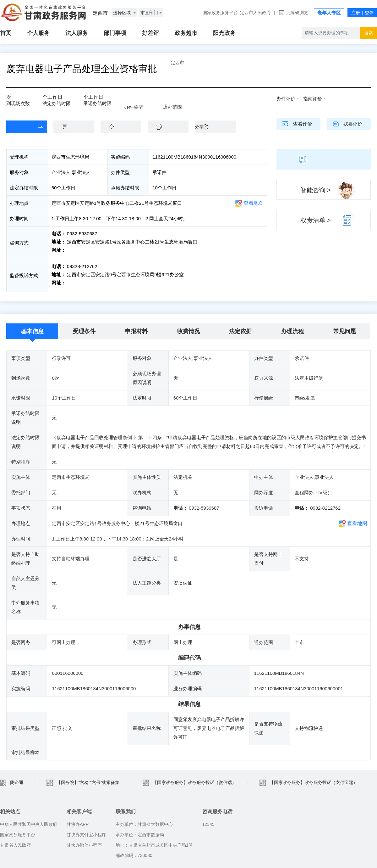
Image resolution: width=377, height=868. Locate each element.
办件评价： (288, 99)
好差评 (150, 33)
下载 (171, 127)
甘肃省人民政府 (15, 842)
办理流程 (292, 328)
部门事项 (115, 33)
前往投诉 (76, 281)
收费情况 (188, 328)
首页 (6, 33)
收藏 (124, 127)
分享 (199, 127)
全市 (177, 101)
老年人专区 (329, 13)
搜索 (369, 33)
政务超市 (186, 33)
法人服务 (77, 33)
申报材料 (136, 328)
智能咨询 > (316, 190)
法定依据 (240, 328)
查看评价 (303, 124)
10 (92, 99)
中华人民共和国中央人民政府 (29, 821)
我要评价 (353, 124)
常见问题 (345, 328)
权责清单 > (316, 220)
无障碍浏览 (297, 13)
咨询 (77, 127)
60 (47, 99)
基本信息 (32, 328)
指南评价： (315, 99)
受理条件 (84, 328)
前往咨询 (76, 250)
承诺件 (140, 101)
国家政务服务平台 (220, 13)
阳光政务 (224, 33)
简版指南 (324, 159)
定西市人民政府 (255, 13)
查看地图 (254, 203)
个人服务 (38, 33)
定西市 (193, 69)
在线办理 (22, 127)
